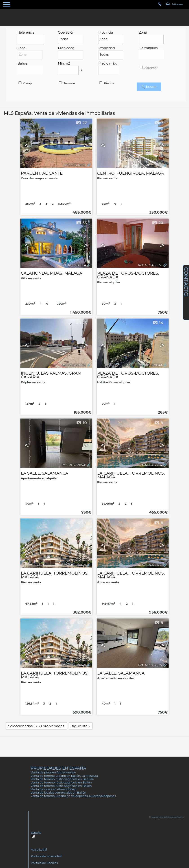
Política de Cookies (44, 863)
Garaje (25, 83)
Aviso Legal (39, 850)
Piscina (106, 83)
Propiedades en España (58, 768)
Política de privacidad (46, 856)
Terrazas (67, 83)
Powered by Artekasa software (167, 817)
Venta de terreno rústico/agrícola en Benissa (62, 779)
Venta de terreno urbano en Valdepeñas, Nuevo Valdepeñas (73, 796)
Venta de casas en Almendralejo (53, 789)
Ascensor (148, 68)
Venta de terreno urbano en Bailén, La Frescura (64, 776)
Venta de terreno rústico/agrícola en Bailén (61, 782)
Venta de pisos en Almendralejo (53, 772)
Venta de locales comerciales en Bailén (58, 793)
